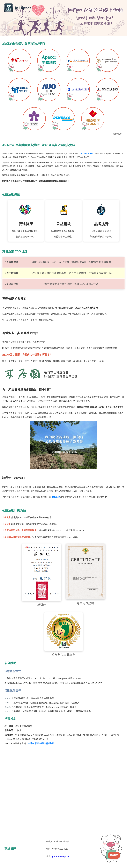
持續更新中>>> (119, 134)
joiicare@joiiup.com (61, 856)
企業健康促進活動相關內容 (41, 743)
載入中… (63, 793)
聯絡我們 (114, 855)
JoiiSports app (87, 154)
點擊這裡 (56, 497)
